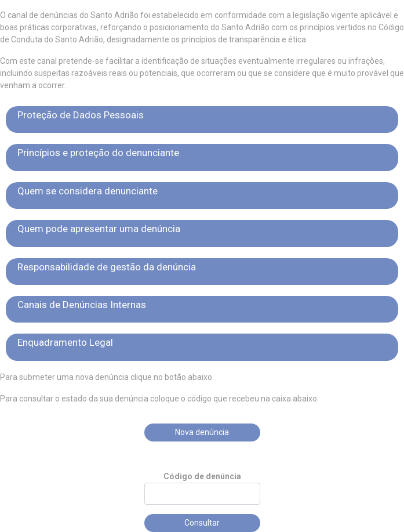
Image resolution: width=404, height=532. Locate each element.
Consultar (202, 523)
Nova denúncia (202, 432)
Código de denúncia (202, 476)
